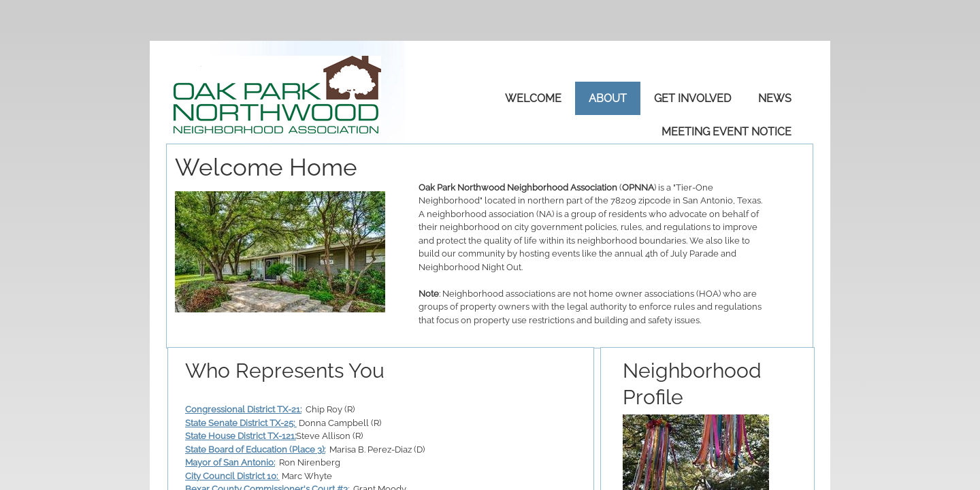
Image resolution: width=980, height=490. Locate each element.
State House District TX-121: (241, 436)
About (608, 98)
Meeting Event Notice (726, 132)
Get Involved (692, 98)
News (775, 98)
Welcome (533, 98)
